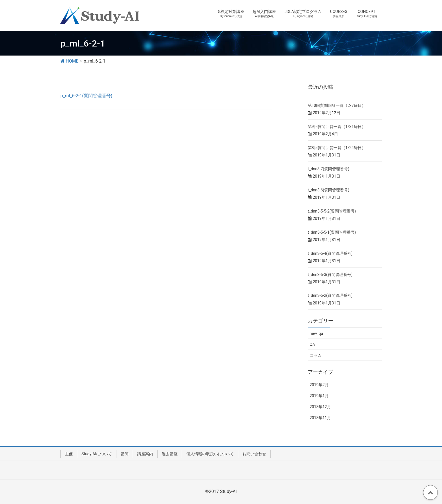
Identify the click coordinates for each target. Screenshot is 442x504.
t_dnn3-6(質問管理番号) (329, 190)
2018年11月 (320, 418)
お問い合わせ (254, 454)
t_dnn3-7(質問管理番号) (329, 169)
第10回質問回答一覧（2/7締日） (337, 105)
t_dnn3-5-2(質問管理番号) (330, 295)
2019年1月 (319, 396)
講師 (125, 454)
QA (312, 344)
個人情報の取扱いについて (210, 454)
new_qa (317, 333)
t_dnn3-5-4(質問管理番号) (330, 253)
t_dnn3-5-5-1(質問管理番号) (332, 232)
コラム (316, 355)
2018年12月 (320, 407)
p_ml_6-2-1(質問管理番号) (86, 96)
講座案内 (145, 454)
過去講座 (170, 454)
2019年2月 (319, 385)
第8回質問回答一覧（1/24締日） (337, 148)
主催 (69, 454)
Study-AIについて (97, 454)
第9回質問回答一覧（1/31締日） (337, 127)
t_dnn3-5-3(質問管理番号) (330, 275)
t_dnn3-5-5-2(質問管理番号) (332, 211)
